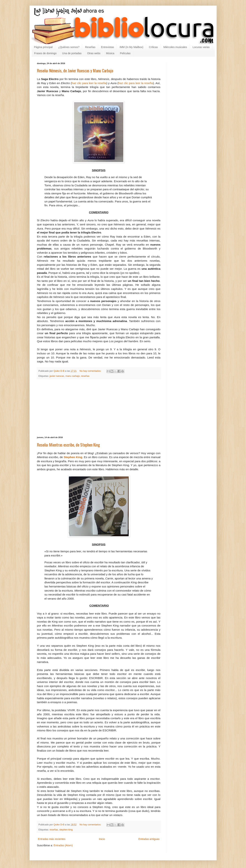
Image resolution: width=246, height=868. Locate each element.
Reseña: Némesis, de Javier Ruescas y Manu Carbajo (75, 70)
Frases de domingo (45, 53)
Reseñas (90, 47)
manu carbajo (73, 376)
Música (110, 53)
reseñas (85, 376)
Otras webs (94, 53)
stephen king (66, 830)
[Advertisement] (99, 408)
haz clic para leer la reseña (89, 83)
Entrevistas (107, 47)
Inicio (102, 839)
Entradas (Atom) (63, 845)
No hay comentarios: (91, 371)
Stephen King (73, 457)
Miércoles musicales (175, 47)
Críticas (153, 47)
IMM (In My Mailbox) (131, 47)
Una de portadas (72, 53)
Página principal (43, 47)
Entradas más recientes (52, 839)
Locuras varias (201, 47)
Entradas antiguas (149, 839)
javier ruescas (57, 376)
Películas (125, 53)
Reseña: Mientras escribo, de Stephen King (68, 445)
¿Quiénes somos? (69, 47)
